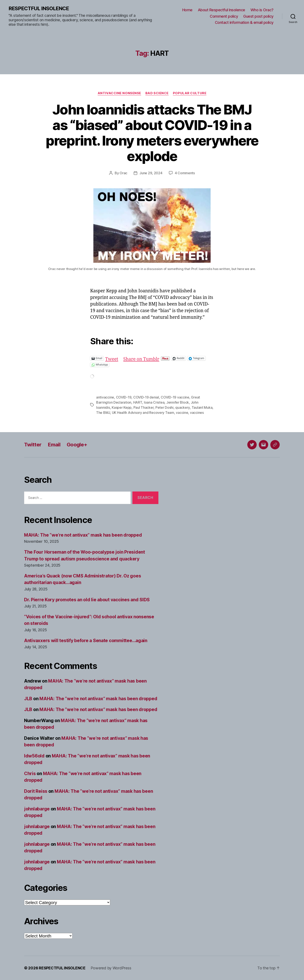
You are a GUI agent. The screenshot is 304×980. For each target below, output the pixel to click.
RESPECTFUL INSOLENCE (39, 9)
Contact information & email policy (244, 22)
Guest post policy (258, 16)
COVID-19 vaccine (175, 397)
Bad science (157, 93)
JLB (28, 699)
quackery (182, 407)
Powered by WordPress (111, 968)
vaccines (197, 413)
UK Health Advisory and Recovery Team (143, 413)
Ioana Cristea (154, 402)
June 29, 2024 (151, 173)
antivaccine (105, 397)
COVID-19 (124, 397)
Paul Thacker (144, 407)
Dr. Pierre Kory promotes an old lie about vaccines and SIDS (87, 600)
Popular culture (190, 93)
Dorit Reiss (36, 791)
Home (187, 10)
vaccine (182, 413)
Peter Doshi (164, 407)
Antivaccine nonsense (119, 93)
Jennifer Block (178, 402)
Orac (123, 173)
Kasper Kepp (122, 407)
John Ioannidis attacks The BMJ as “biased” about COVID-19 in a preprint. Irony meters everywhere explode (152, 133)
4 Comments (185, 173)
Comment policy (224, 16)
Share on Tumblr (141, 358)
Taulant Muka (202, 407)
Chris (30, 774)
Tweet (112, 358)
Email (54, 445)
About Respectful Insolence (221, 10)
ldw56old (34, 756)
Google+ (77, 445)
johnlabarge (37, 809)
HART (138, 402)
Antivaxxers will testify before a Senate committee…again (86, 641)
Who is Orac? (262, 10)
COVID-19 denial (146, 397)
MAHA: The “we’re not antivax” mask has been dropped (83, 535)
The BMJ (103, 413)
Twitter (33, 445)
